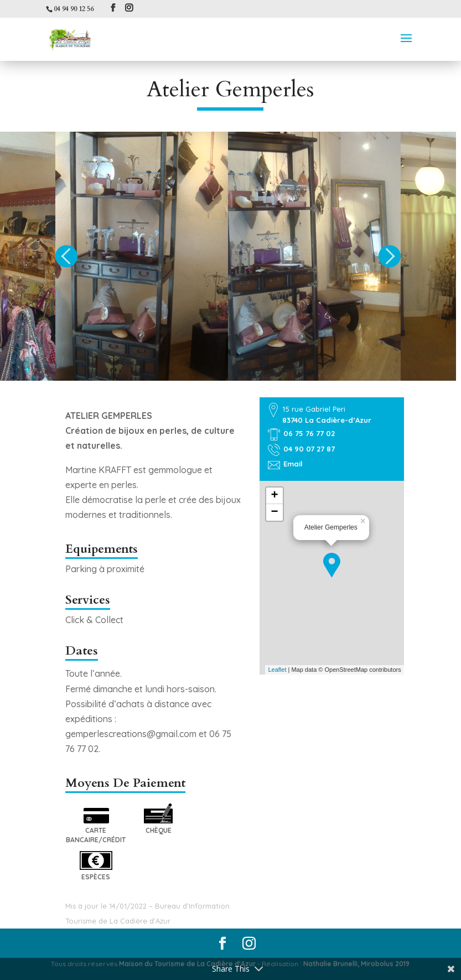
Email (293, 464)
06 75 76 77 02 (309, 433)
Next (390, 256)
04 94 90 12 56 (74, 9)
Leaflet (277, 670)
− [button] (275, 512)
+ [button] (275, 496)
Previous (66, 256)
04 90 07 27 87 (309, 449)
